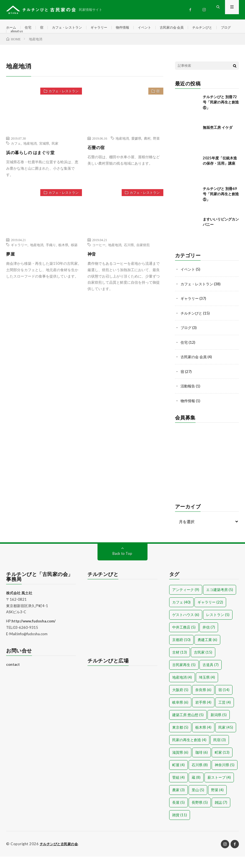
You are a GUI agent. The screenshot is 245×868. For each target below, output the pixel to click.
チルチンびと (22, 38)
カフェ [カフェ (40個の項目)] (181, 614)
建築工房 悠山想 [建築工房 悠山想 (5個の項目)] (188, 726)
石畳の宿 (98, 160)
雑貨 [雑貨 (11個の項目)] (180, 827)
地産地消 (30, 157)
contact (13, 676)
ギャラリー (109, 28)
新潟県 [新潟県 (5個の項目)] (219, 726)
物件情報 (135, 28)
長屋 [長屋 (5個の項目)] (178, 814)
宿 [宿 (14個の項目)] (224, 701)
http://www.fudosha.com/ (34, 633)
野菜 (156, 152)
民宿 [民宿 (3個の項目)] (220, 751)
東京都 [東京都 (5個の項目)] (180, 739)
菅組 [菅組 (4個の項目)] (178, 789)
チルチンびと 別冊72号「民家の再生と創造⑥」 (221, 116)
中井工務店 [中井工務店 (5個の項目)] (184, 639)
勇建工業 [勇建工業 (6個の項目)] (207, 651)
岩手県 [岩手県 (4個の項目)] (203, 714)
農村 (147, 152)
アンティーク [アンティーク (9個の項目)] (186, 601)
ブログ (48, 38)
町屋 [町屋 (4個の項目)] (178, 776)
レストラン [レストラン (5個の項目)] (218, 626)
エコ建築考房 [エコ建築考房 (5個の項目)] (220, 601)
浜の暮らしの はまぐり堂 (35, 165)
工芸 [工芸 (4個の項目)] (225, 714)
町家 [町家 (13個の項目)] (222, 764)
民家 (55, 157)
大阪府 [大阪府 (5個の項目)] (180, 701)
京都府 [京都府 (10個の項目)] (181, 651)
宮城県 (44, 157)
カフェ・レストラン (73, 28)
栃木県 (63, 258)
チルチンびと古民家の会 (60, 855)
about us (70, 38)
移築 (74, 258)
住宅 (30, 28)
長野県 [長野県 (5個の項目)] (200, 814)
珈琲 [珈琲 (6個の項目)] (202, 764)
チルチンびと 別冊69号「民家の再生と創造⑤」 (221, 207)
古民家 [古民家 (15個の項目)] (203, 664)
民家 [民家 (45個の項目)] (226, 739)
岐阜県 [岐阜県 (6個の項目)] (180, 714)
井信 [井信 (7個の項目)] (209, 639)
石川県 (129, 258)
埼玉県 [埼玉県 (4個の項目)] (207, 689)
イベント (159, 28)
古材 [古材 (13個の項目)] (180, 664)
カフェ (16, 157)
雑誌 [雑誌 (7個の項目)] (221, 814)
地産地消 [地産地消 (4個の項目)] (182, 689)
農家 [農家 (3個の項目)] (178, 802)
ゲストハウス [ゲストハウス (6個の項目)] (186, 626)
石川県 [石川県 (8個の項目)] (200, 776)
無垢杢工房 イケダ (218, 141)
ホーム (12, 28)
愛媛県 (136, 152)
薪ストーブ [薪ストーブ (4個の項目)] (219, 789)
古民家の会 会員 (189, 28)
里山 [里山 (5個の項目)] (198, 802)
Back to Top (122, 565)
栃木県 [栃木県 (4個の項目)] (203, 739)
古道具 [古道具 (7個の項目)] (211, 676)
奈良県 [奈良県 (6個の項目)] (203, 701)
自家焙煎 (143, 258)
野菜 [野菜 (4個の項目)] (217, 802)
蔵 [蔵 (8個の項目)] (196, 789)
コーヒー (99, 258)
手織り (51, 258)
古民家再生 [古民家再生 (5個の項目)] (184, 676)
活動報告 (188, 398)
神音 (93, 267)
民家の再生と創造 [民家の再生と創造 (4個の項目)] (189, 751)
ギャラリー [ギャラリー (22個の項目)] (210, 614)
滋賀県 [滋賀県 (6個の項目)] (180, 764)
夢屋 (11, 267)
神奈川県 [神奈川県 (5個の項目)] (225, 776)
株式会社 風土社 (19, 605)
